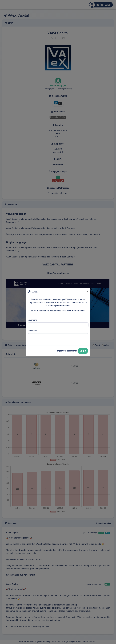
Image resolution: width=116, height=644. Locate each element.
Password (32, 331)
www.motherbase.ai (76, 311)
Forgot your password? (66, 351)
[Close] (87, 291)
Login (83, 351)
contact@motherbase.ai (59, 306)
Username (33, 320)
